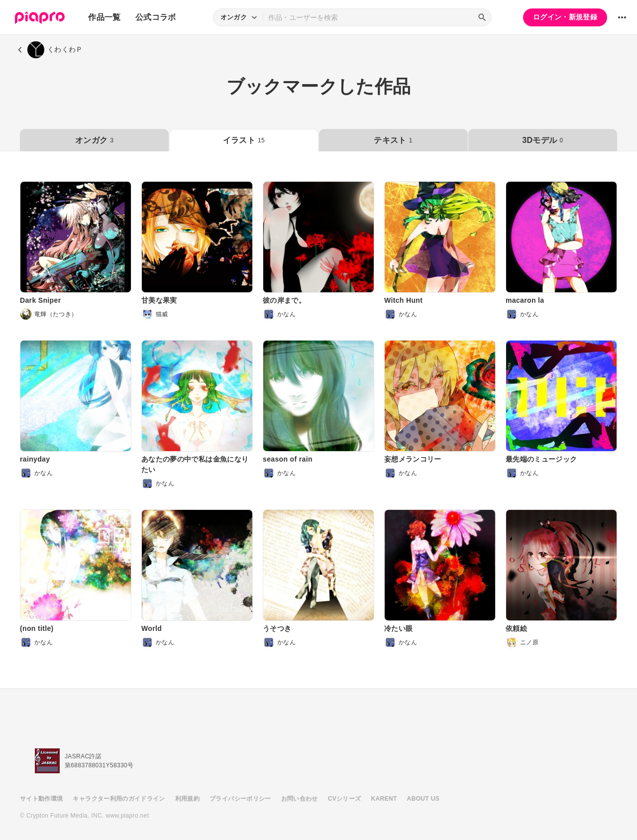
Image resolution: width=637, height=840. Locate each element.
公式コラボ (156, 17)
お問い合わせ (300, 799)
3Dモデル (542, 140)
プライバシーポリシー (240, 799)
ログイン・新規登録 (565, 17)
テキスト (393, 140)
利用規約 (187, 799)
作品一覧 (104, 17)
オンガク (94, 140)
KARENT (384, 799)
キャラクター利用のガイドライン (119, 799)
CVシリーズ (345, 799)
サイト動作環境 (41, 799)
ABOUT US (423, 799)
